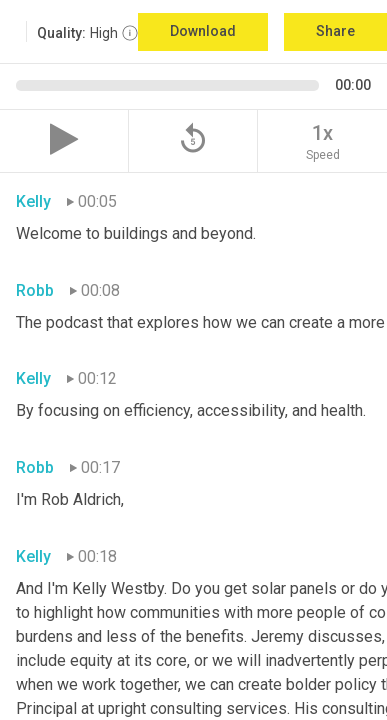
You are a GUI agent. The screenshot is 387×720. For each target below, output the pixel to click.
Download (203, 31)
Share (335, 31)
